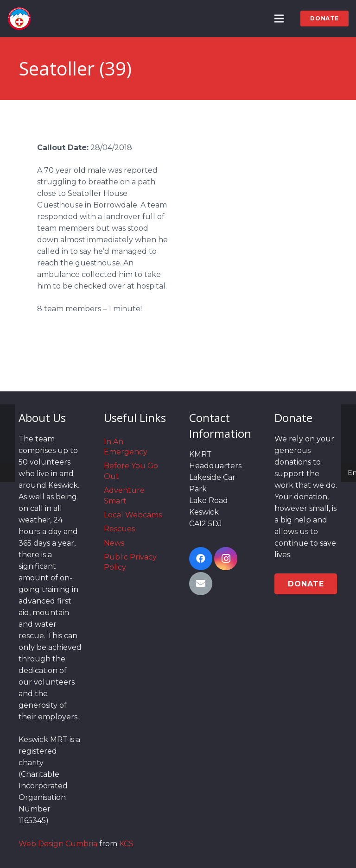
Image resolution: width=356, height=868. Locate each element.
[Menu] (280, 19)
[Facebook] (201, 559)
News (114, 543)
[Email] (201, 584)
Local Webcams (133, 515)
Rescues (119, 529)
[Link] (19, 19)
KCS (126, 844)
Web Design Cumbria (58, 844)
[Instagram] (226, 559)
